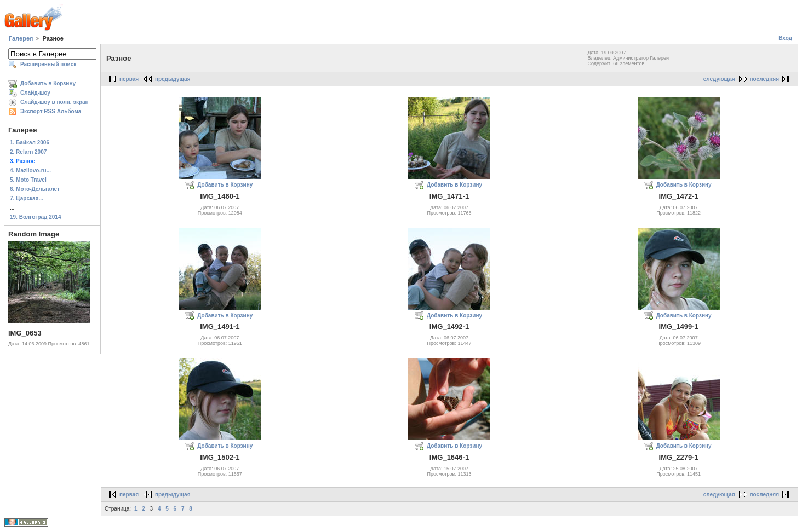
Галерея (21, 38)
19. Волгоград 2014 (35, 217)
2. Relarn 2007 (28, 152)
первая (129, 79)
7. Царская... (27, 198)
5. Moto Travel (28, 180)
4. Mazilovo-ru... (30, 170)
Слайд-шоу (35, 93)
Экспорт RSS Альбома (51, 111)
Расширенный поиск (48, 64)
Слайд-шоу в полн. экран (55, 102)
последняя (764, 79)
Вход (785, 38)
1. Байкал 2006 (30, 143)
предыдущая (173, 79)
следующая (719, 79)
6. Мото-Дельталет (35, 189)
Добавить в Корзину (48, 83)
